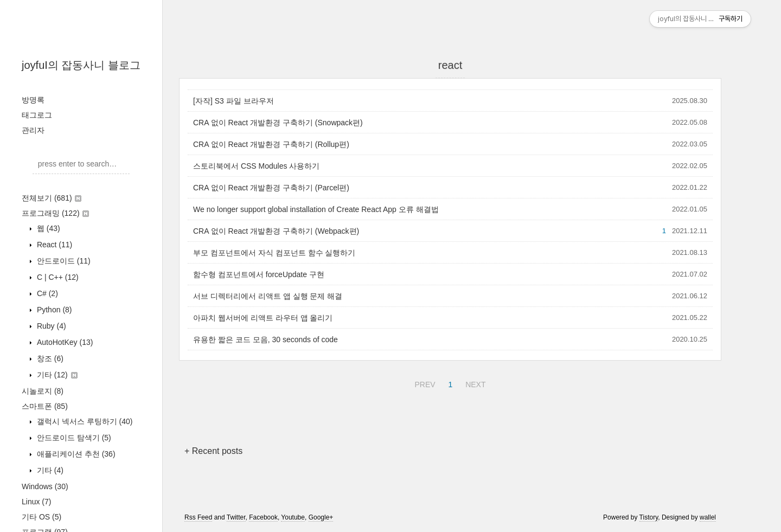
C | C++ (57, 277)
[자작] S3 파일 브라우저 (233, 101)
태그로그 (37, 115)
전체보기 (52, 198)
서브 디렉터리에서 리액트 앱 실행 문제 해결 (268, 296)
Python (53, 310)
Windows (45, 486)
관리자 (33, 130)
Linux (36, 502)
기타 (56, 375)
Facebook (263, 517)
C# (46, 293)
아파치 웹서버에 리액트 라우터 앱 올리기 (263, 318)
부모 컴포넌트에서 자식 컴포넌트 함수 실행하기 (274, 253)
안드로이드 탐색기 (73, 438)
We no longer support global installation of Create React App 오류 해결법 (316, 209)
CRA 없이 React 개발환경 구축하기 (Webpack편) (276, 231)
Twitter (236, 517)
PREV (423, 383)
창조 (49, 358)
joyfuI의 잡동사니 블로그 (81, 65)
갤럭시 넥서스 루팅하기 (84, 421)
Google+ (321, 517)
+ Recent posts (213, 451)
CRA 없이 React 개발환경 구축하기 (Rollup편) (271, 144)
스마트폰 (45, 406)
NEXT (474, 383)
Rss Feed (198, 517)
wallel (708, 517)
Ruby (50, 326)
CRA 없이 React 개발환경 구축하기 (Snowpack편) (278, 123)
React (53, 245)
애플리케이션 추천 (75, 454)
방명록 (33, 100)
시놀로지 (43, 391)
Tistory (649, 517)
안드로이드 (63, 261)
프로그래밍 (55, 213)
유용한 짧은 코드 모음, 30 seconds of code (265, 339)
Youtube (293, 517)
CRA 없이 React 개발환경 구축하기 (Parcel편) (271, 188)
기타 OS (41, 517)
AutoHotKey (64, 342)
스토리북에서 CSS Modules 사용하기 (256, 166)
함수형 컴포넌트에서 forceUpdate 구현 (259, 274)
